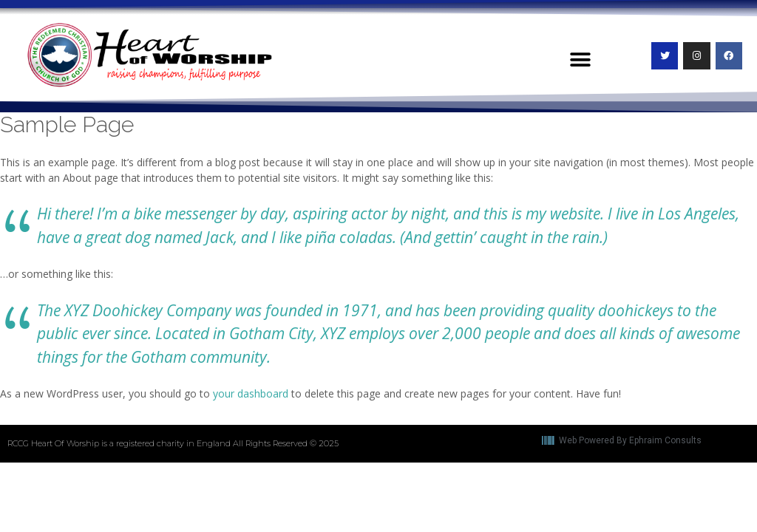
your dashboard (251, 393)
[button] (580, 60)
